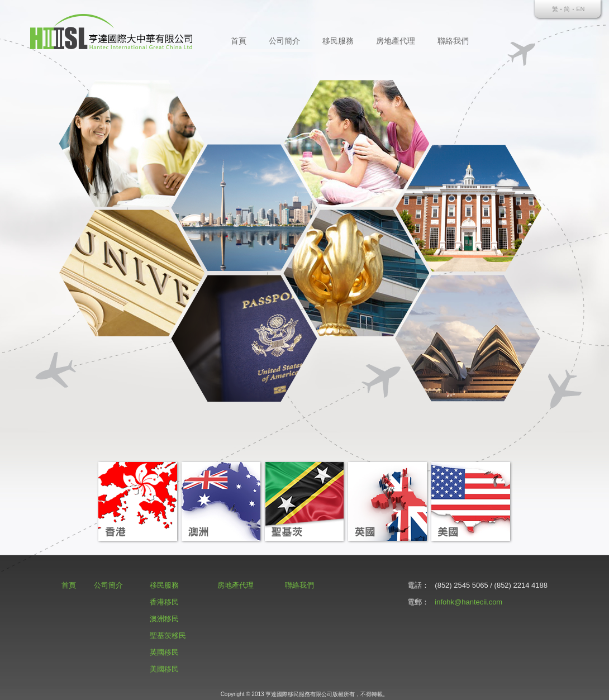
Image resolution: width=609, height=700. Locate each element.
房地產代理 (396, 41)
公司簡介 (284, 41)
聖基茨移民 (168, 635)
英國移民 (164, 652)
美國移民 (164, 669)
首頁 (239, 41)
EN (580, 9)
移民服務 (338, 41)
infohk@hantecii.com (468, 602)
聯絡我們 (453, 41)
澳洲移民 (164, 619)
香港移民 (164, 602)
